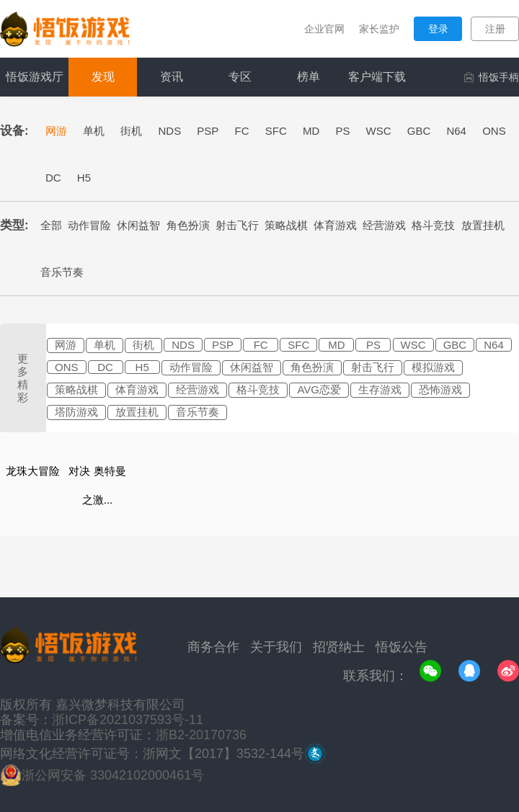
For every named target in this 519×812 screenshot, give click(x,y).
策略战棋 (286, 225)
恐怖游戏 (440, 389)
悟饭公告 (402, 647)
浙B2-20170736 (201, 735)
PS (342, 131)
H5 (84, 178)
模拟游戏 (433, 367)
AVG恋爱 (319, 389)
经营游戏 (384, 225)
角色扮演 (188, 225)
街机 (131, 131)
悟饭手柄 (492, 77)
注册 (495, 29)
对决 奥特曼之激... (97, 485)
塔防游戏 (76, 412)
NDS (170, 131)
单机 (94, 131)
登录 (438, 29)
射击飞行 (237, 225)
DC (53, 178)
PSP (208, 131)
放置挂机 (483, 225)
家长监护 (379, 29)
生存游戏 (380, 389)
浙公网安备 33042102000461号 (113, 775)
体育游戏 (335, 225)
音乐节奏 (62, 272)
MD (311, 131)
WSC (379, 131)
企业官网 (324, 29)
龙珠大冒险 (33, 471)
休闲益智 (138, 225)
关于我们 (276, 647)
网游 (56, 131)
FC (242, 131)
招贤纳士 (339, 647)
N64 (456, 131)
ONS (494, 131)
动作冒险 (89, 225)
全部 (51, 225)
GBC (419, 131)
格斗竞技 (433, 225)
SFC (276, 131)
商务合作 (213, 647)
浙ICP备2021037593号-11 (128, 720)
